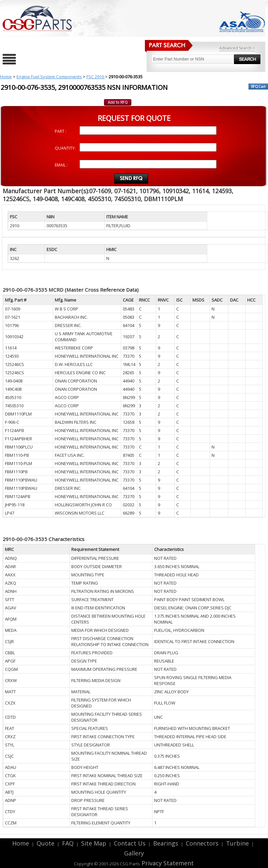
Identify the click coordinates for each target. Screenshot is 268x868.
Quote (46, 843)
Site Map (94, 843)
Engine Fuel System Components (49, 77)
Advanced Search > (237, 48)
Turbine (237, 843)
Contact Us (130, 843)
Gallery (134, 853)
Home (6, 77)
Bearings (166, 843)
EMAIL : (61, 165)
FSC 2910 (96, 77)
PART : (61, 131)
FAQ (68, 843)
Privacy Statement (167, 863)
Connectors (202, 843)
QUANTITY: (65, 148)
